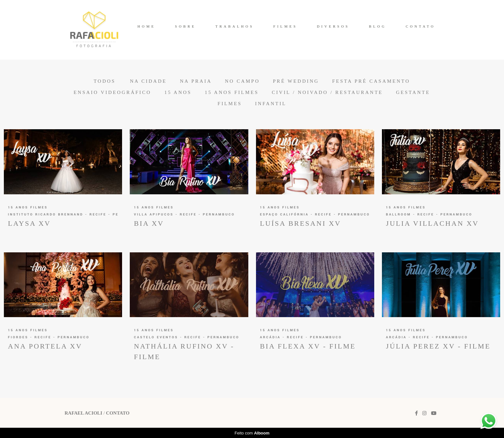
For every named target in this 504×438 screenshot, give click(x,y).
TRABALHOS (235, 26)
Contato (118, 413)
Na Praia (196, 81)
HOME (146, 26)
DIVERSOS (333, 26)
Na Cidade (148, 81)
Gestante (413, 93)
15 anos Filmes (232, 93)
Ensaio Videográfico (112, 93)
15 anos (178, 93)
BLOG (377, 26)
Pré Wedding (296, 81)
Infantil (271, 104)
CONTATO (420, 26)
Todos (104, 81)
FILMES (285, 26)
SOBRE (185, 26)
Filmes (230, 104)
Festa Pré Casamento (371, 81)
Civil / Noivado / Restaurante (327, 93)
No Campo (242, 81)
